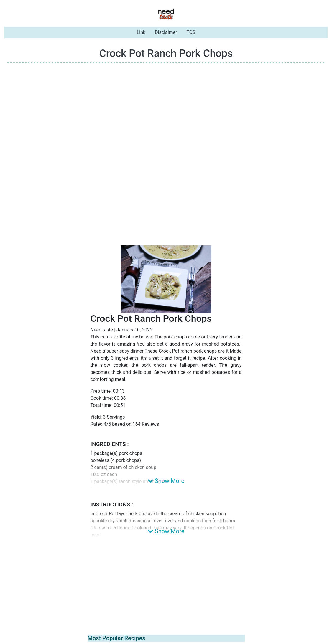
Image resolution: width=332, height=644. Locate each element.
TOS (191, 32)
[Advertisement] (166, 109)
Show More (166, 481)
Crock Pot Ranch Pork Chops (166, 53)
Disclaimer (166, 32)
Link (141, 32)
